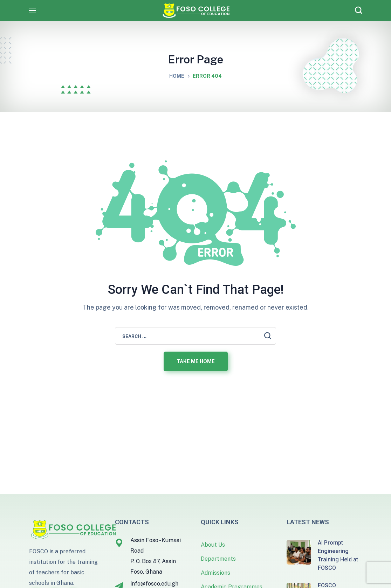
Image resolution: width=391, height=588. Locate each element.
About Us (213, 545)
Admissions (215, 573)
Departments (218, 559)
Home (177, 76)
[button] (358, 11)
